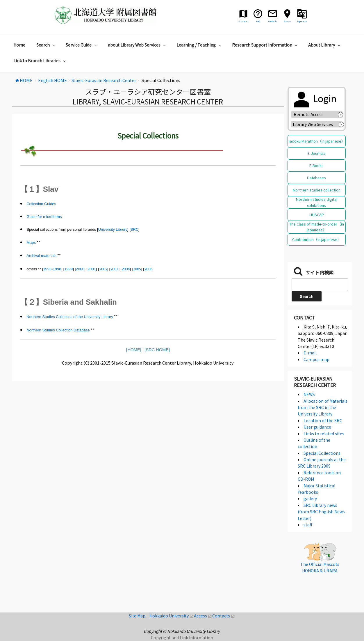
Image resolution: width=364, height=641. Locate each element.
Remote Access (311, 114)
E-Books (316, 165)
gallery (310, 498)
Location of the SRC (323, 420)
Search (46, 45)
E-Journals (317, 153)
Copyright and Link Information (182, 638)
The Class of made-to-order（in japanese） (317, 227)
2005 (137, 269)
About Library (325, 45)
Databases (316, 178)
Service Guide (82, 45)
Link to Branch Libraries (40, 61)
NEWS (309, 394)
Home (19, 45)
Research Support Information (265, 45)
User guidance (317, 427)
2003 (114, 269)
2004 (126, 269)
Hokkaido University (172, 616)
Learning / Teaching (199, 45)
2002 (103, 269)
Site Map (139, 616)
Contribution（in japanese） (317, 239)
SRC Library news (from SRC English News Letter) (321, 512)
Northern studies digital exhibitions (317, 202)
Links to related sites (324, 434)
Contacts (224, 616)
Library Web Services (313, 124)
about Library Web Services (138, 45)
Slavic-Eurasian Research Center (315, 382)
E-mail (310, 353)
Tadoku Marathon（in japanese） (317, 141)
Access (203, 616)
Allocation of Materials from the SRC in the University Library (323, 407)
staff (308, 525)
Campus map (316, 359)
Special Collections (322, 453)
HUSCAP (317, 215)
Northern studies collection (317, 190)
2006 (148, 269)
